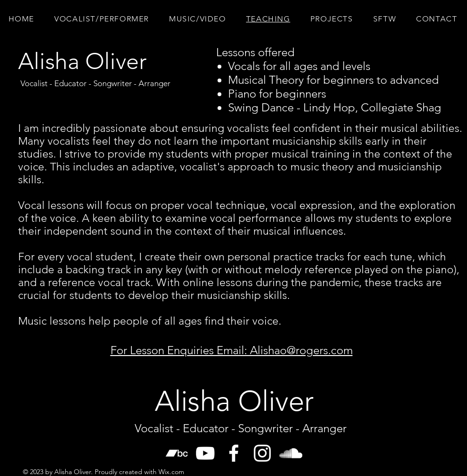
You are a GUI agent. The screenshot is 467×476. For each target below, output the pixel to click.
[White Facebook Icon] (234, 453)
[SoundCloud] (291, 453)
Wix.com (171, 472)
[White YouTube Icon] (205, 453)
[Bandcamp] (177, 453)
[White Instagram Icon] (262, 453)
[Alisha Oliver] (82, 61)
